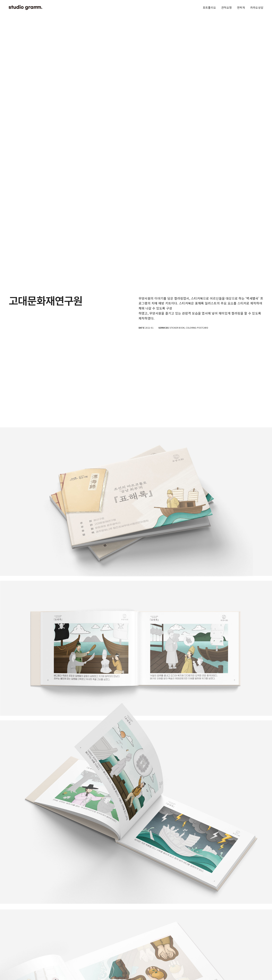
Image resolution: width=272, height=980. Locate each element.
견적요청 (226, 7)
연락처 (241, 7)
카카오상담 (257, 7)
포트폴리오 (209, 7)
